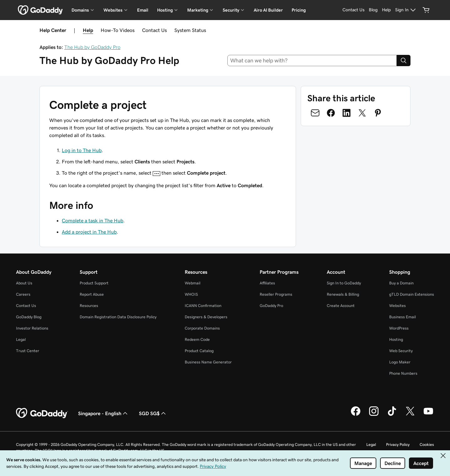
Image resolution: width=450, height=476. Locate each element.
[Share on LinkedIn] (347, 113)
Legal (21, 339)
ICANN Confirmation (203, 306)
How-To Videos (118, 30)
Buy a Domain (401, 283)
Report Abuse (92, 294)
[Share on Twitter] (362, 113)
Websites (397, 306)
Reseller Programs (276, 294)
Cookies (427, 444)
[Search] (404, 61)
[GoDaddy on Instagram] (374, 415)
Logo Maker (400, 362)
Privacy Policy (398, 444)
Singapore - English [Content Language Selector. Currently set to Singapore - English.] (103, 413)
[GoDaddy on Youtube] (428, 415)
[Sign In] (406, 10)
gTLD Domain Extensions (412, 294)
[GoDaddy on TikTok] (392, 415)
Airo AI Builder (268, 10)
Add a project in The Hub (89, 232)
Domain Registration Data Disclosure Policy (118, 317)
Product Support (94, 283)
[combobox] (312, 61)
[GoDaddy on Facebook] (356, 415)
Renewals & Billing (343, 294)
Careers (23, 294)
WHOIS (191, 294)
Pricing (299, 10)
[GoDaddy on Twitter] (410, 415)
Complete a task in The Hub (93, 220)
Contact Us (154, 30)
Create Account (341, 306)
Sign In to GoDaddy (344, 283)
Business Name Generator (208, 362)
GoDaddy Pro (271, 306)
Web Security (401, 351)
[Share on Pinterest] (378, 113)
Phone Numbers (403, 373)
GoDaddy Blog (29, 317)
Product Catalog (199, 351)
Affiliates (267, 283)
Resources (89, 306)
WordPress (399, 328)
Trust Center (28, 351)
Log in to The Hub (82, 150)
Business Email (402, 317)
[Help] (386, 10)
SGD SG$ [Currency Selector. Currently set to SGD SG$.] (153, 413)
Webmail (193, 283)
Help (88, 30)
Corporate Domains (202, 328)
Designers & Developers (206, 317)
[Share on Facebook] (331, 113)
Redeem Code (197, 339)
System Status (190, 30)
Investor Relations (32, 328)
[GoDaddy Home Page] (42, 413)
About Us (24, 283)
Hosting (396, 339)
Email (143, 10)
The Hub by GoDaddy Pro (92, 47)
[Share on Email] (315, 113)
